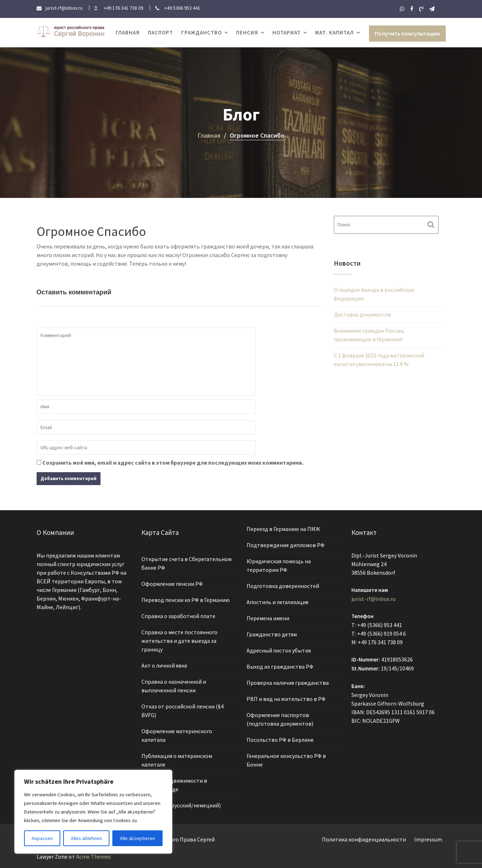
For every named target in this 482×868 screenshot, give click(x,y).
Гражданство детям (272, 635)
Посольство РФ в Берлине (280, 738)
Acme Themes (93, 857)
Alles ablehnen (86, 838)
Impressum (428, 839)
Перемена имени (268, 619)
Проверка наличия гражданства (288, 682)
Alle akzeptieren (137, 838)
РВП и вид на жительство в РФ (286, 698)
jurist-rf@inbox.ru (374, 599)
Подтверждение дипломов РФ (286, 547)
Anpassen (42, 838)
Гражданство (202, 32)
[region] (93, 812)
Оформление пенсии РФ (172, 585)
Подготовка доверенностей (283, 587)
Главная (128, 32)
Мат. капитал (334, 32)
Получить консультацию (407, 33)
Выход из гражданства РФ (280, 667)
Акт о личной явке (165, 666)
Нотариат (287, 32)
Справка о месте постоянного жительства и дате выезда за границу (179, 641)
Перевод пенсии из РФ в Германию (186, 601)
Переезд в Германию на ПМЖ (284, 531)
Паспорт (160, 32)
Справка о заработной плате (179, 617)
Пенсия (247, 32)
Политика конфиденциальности (364, 839)
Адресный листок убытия (279, 650)
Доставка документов (362, 314)
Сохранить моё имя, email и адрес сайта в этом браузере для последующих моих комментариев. (173, 463)
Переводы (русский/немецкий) (181, 803)
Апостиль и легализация (278, 603)
